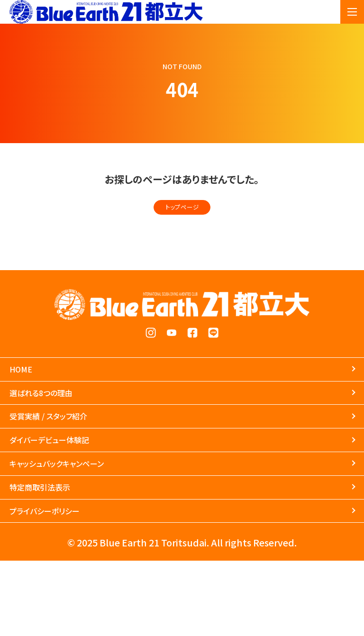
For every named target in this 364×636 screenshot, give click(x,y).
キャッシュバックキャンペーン (88, 515)
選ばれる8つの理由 (63, 415)
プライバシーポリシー (68, 581)
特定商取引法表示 (61, 548)
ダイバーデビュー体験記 (76, 482)
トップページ (182, 211)
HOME (29, 382)
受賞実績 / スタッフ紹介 (75, 448)
